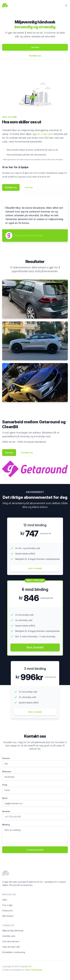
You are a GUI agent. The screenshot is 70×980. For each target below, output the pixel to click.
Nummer (6, 811)
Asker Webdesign (33, 970)
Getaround (7, 911)
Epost (5, 798)
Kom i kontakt (35, 712)
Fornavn (6, 758)
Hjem (5, 900)
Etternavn (7, 772)
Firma (5, 785)
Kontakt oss (35, 56)
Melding (6, 825)
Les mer (35, 47)
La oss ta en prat (35, 850)
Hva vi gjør (7, 905)
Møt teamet (8, 916)
